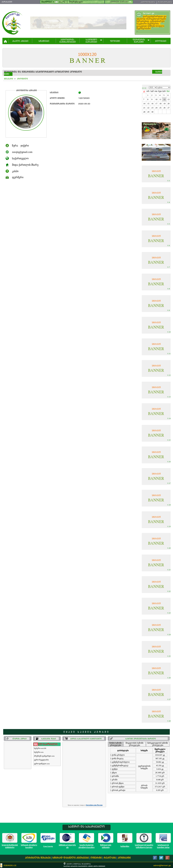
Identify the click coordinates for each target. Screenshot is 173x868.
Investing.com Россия (94, 805)
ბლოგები (161, 41)
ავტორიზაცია (148, 2)
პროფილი (22, 79)
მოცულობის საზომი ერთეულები (134, 744)
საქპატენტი (125, 846)
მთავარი (9, 79)
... (153, 24)
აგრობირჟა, (68, 41)
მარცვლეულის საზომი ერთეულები (158, 744)
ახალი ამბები (20, 41)
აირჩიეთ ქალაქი (121, 2)
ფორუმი (115, 41)
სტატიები (44, 41)
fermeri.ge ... (150, 13)
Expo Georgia (48, 846)
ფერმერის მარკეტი (139, 41)
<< (143, 88)
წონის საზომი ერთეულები (115, 744)
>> (145, 88)
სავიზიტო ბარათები (91, 41)
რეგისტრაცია (165, 2)
